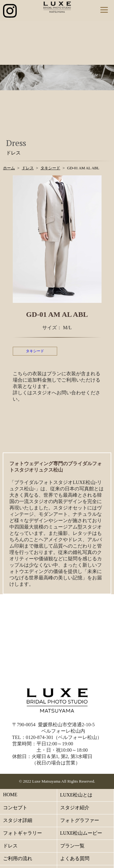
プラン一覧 (72, 846)
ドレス (10, 846)
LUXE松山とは (76, 795)
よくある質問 (75, 858)
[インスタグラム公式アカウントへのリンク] (10, 11)
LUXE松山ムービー (81, 833)
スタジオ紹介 (75, 808)
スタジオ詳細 (18, 820)
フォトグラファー (80, 820)
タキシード (35, 351)
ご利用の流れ (18, 858)
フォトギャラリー (22, 833)
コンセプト (15, 808)
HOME (10, 795)
